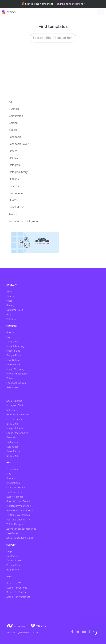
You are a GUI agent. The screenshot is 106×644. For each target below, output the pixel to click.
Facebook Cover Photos (20, 511)
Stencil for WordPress (18, 597)
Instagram (15, 165)
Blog (9, 315)
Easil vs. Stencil (15, 497)
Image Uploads (15, 428)
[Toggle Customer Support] (95, 633)
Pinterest (14, 186)
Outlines (14, 179)
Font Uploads (14, 360)
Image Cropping (15, 369)
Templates (12, 342)
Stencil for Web (15, 583)
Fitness (13, 151)
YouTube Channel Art (18, 520)
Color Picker (13, 365)
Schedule (12, 410)
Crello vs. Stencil (16, 492)
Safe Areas (12, 387)
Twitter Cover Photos (18, 515)
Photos (10, 332)
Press (9, 301)
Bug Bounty (13, 570)
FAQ (9, 474)
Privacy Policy (14, 565)
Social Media (16, 207)
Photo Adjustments (17, 374)
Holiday (13, 158)
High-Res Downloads (18, 415)
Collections (13, 442)
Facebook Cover (19, 144)
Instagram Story (18, 172)
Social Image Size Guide (20, 538)
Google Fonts (14, 355)
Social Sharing (14, 401)
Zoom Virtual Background (24, 221)
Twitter (13, 214)
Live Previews (14, 419)
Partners (11, 319)
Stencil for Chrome (17, 588)
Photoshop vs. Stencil (18, 501)
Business (14, 109)
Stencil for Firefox (16, 592)
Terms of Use (14, 561)
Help (9, 551)
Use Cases (12, 533)
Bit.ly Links (12, 424)
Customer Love (15, 310)
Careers (11, 296)
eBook (13, 130)
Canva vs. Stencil (16, 488)
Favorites (12, 437)
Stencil (11, 12)
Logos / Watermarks (17, 433)
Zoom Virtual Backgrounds (21, 529)
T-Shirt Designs (15, 524)
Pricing (10, 305)
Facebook (15, 137)
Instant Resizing (15, 346)
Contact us (12, 556)
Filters (10, 378)
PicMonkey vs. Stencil (19, 506)
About (10, 292)
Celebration (16, 116)
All (10, 102)
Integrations (13, 483)
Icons (9, 337)
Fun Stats (12, 478)
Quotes (13, 200)
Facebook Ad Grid (16, 383)
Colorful (14, 123)
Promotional (16, 193)
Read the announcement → (70, 4)
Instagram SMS (15, 405)
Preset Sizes (13, 351)
